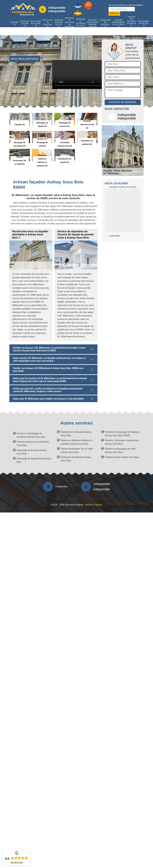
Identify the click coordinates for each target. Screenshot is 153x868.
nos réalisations (25, 59)
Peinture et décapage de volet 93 (81, 24)
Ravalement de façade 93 (144, 24)
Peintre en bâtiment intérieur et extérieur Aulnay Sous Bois (76, 442)
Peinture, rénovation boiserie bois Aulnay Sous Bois (122, 442)
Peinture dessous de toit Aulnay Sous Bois (33, 444)
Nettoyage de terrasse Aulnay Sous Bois (32, 452)
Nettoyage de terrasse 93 (48, 24)
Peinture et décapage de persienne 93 (69, 24)
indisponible (57, 8)
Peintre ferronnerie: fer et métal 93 (119, 24)
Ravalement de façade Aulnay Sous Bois (76, 434)
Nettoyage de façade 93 (36, 24)
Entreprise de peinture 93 (105, 24)
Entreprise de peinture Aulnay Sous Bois (76, 459)
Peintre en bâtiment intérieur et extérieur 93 (132, 24)
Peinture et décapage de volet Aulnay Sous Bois (120, 450)
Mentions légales (94, 505)
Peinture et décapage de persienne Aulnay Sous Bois (31, 435)
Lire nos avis (17, 862)
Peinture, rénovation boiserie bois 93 (93, 24)
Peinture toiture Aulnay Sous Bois (122, 457)
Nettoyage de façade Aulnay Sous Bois (34, 460)
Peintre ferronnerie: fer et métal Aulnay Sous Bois (77, 450)
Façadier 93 (14, 24)
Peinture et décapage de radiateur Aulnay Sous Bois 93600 (122, 434)
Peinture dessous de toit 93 (59, 24)
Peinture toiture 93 (25, 24)
